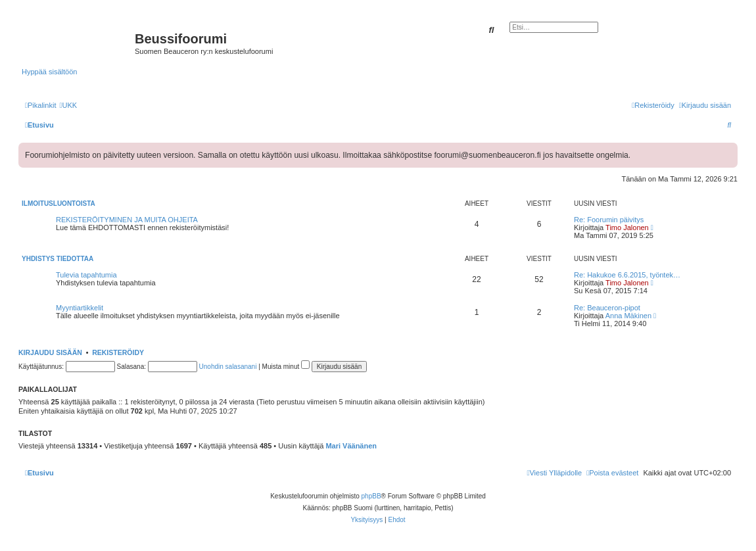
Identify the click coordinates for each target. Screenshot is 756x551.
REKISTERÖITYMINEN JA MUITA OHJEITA (127, 220)
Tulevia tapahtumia (86, 275)
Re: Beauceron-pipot (607, 308)
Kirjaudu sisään (50, 352)
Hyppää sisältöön (49, 72)
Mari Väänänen (351, 446)
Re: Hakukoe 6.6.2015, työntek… (627, 275)
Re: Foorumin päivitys (609, 220)
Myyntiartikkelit (80, 308)
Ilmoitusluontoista (59, 204)
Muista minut (286, 367)
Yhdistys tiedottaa (58, 259)
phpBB (371, 496)
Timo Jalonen (627, 228)
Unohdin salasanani (228, 367)
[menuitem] (68, 105)
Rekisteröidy (118, 352)
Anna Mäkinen (628, 316)
